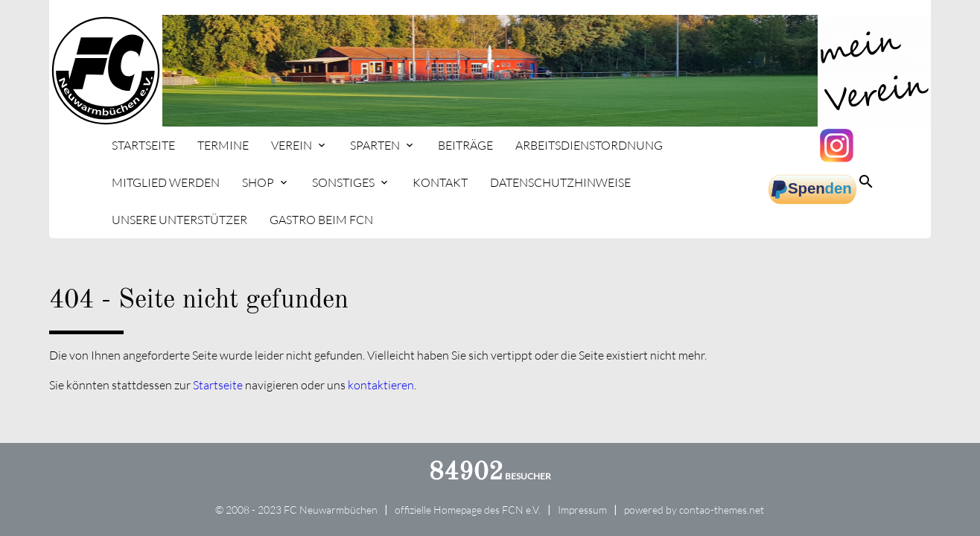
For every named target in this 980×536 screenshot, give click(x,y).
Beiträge (465, 145)
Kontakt (440, 182)
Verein (292, 145)
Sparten (375, 145)
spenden (812, 190)
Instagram (839, 145)
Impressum (582, 510)
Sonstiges (343, 182)
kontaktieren (381, 385)
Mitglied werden (166, 182)
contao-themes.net (722, 510)
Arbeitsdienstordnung (589, 145)
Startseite (143, 145)
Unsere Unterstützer (179, 220)
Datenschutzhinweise (560, 182)
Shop (258, 182)
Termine (223, 145)
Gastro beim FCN (321, 220)
